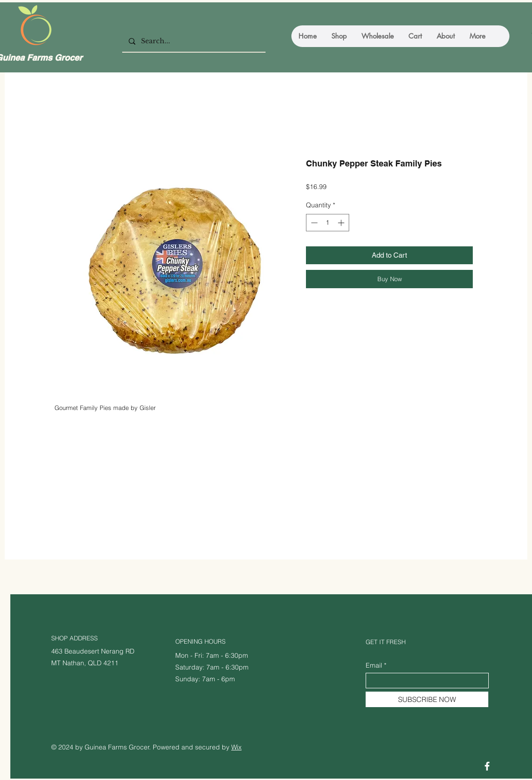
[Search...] (193, 41)
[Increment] (342, 223)
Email (374, 665)
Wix (236, 747)
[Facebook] (487, 766)
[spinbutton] (328, 223)
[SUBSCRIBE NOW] (427, 699)
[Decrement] (313, 223)
